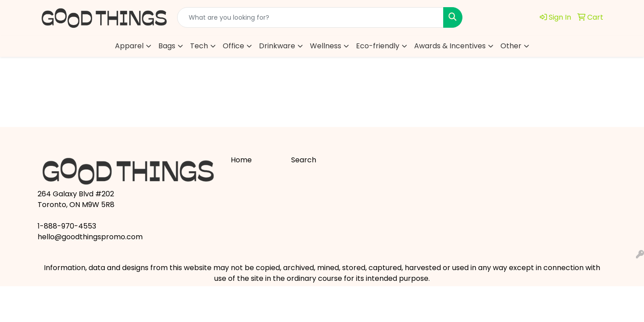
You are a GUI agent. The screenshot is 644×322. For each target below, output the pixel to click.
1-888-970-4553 (67, 226)
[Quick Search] (310, 17)
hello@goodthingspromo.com (90, 237)
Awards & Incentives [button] (450, 46)
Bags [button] (167, 46)
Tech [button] (199, 46)
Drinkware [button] (277, 46)
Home (241, 160)
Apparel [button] (129, 46)
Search (304, 160)
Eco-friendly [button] (378, 46)
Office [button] (233, 46)
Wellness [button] (326, 46)
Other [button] (511, 46)
